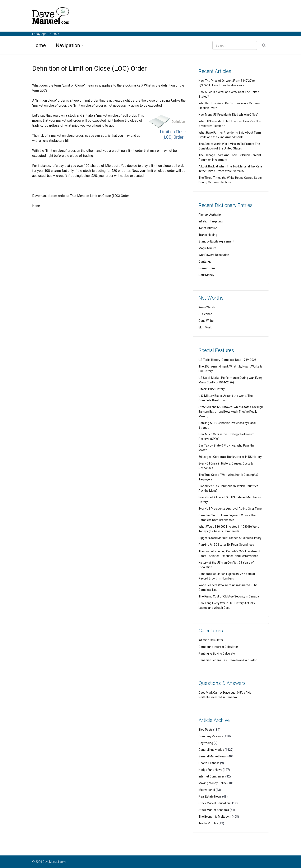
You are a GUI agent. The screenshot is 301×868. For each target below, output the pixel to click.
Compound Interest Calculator (218, 647)
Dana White (206, 321)
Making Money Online (213, 783)
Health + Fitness (209, 763)
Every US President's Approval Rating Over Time (230, 509)
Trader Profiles (208, 823)
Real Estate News (210, 797)
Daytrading (206, 743)
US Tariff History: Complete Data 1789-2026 (228, 360)
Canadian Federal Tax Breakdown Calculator (228, 660)
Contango (205, 262)
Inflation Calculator (211, 640)
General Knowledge (211, 750)
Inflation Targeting (211, 221)
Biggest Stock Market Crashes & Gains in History (230, 538)
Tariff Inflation (208, 228)
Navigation (68, 45)
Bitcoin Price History (212, 389)
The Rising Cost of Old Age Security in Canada (229, 596)
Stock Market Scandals (214, 810)
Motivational (207, 790)
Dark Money (206, 275)
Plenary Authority (210, 215)
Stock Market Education (214, 803)
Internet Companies (212, 776)
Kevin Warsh (207, 307)
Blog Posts (206, 730)
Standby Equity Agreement (216, 241)
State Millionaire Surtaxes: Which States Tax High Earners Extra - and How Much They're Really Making (231, 412)
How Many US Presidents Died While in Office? (229, 115)
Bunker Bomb (208, 268)
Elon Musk (205, 327)
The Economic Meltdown (215, 817)
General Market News (213, 756)
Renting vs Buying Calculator (217, 654)
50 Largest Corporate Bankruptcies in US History (230, 457)
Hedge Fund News (210, 770)
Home (39, 45)
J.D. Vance (205, 314)
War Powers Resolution (214, 255)
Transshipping (208, 235)
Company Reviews (211, 736)
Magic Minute (207, 248)
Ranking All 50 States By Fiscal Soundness (226, 545)
